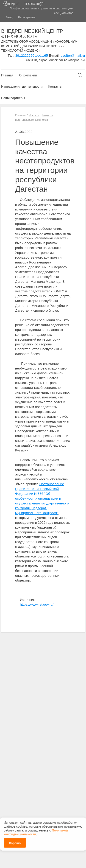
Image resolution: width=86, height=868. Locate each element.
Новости (34, 115)
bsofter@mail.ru (73, 55)
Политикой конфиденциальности (36, 828)
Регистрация (27, 17)
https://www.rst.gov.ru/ (37, 604)
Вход (9, 17)
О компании (28, 75)
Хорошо (15, 839)
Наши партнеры (13, 98)
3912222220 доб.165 (31, 55)
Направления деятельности (22, 87)
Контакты (55, 87)
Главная (7, 75)
